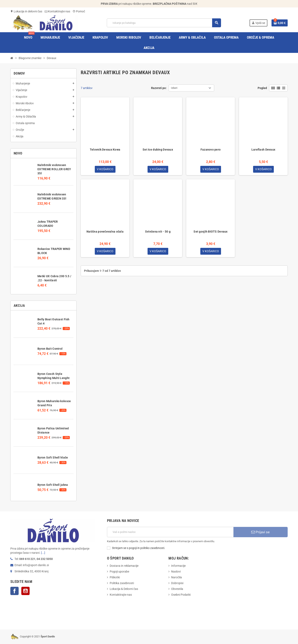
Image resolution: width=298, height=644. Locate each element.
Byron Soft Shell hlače (53, 457)
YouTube (25, 591)
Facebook (14, 591)
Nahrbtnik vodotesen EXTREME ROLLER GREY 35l (54, 169)
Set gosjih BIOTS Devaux (210, 232)
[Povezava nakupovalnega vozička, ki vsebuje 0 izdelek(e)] (280, 23)
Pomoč (79, 11)
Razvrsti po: (159, 88)
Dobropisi (177, 583)
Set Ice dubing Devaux (158, 150)
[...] (43, 553)
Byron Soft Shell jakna (53, 485)
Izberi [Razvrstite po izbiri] (174, 88)
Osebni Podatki (181, 595)
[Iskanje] (164, 23)
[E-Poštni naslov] (170, 532)
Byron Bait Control (50, 349)
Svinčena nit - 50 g (158, 232)
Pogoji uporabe (119, 572)
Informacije (178, 566)
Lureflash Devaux (263, 150)
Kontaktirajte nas (57, 11)
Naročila (177, 577)
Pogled (262, 88)
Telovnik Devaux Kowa (105, 150)
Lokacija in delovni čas (26, 11)
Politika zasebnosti (122, 583)
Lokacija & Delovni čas (124, 589)
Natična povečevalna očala (105, 232)
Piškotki (115, 577)
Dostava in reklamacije (124, 566)
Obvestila (177, 589)
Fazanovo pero (211, 150)
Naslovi (176, 572)
